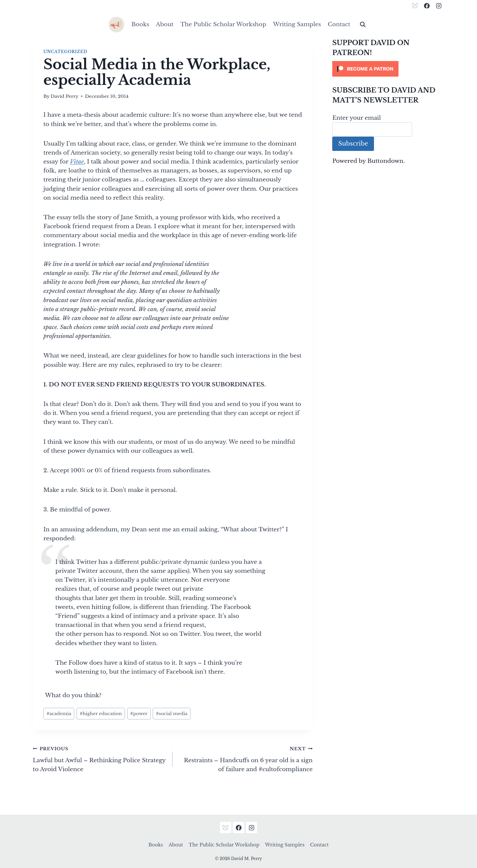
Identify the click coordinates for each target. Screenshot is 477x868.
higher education (101, 714)
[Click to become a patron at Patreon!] (388, 69)
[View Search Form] (363, 25)
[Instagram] (439, 6)
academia (59, 714)
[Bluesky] (415, 6)
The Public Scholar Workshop (223, 24)
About (165, 24)
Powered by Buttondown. (369, 161)
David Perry (65, 96)
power (139, 714)
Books (140, 24)
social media (172, 714)
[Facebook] (427, 6)
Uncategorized (65, 52)
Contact (339, 24)
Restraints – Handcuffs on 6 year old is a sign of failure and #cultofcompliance (245, 758)
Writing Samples (297, 24)
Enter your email (357, 118)
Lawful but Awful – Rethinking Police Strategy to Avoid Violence (100, 758)
